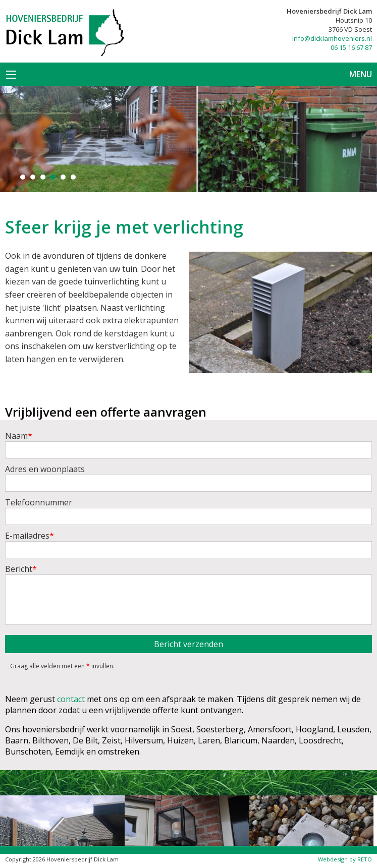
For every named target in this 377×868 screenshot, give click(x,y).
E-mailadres (188, 544)
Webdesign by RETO (345, 859)
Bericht (188, 594)
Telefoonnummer (188, 511)
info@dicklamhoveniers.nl (332, 38)
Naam (188, 444)
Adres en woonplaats (188, 478)
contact (71, 699)
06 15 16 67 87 (351, 47)
